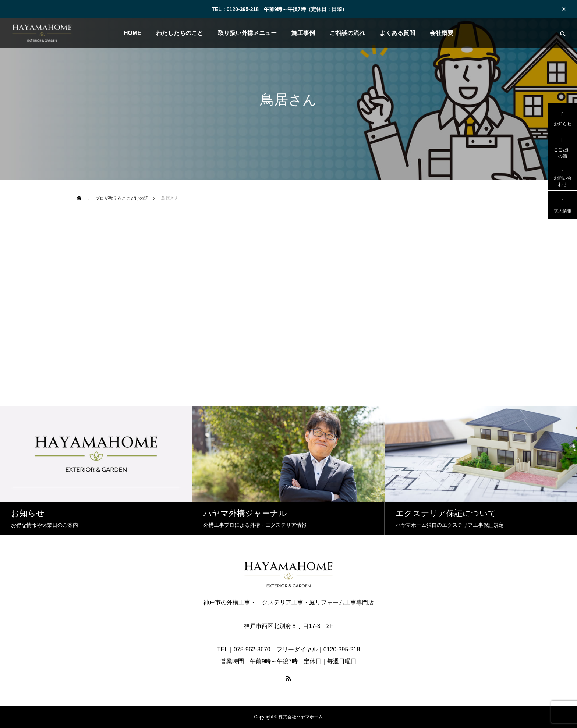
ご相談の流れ (347, 33)
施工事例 (303, 33)
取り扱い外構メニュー (247, 33)
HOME (132, 33)
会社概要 (442, 33)
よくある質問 (397, 33)
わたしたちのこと (180, 33)
